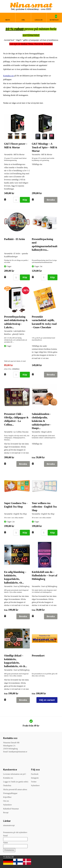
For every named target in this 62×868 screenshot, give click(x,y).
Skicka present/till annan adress (15, 789)
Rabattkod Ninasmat (11, 809)
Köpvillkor (7, 797)
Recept (6, 813)
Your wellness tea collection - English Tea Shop (44, 507)
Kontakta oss (9, 76)
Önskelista (7, 786)
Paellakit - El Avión (15, 239)
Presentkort (38, 656)
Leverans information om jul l (15, 774)
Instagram (35, 778)
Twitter (34, 782)
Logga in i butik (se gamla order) (16, 782)
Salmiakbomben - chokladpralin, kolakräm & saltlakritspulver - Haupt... (41, 421)
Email (5, 836)
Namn (5, 843)
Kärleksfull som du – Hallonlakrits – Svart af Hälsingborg (45, 576)
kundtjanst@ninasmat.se (18, 752)
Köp (25, 200)
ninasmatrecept (9, 825)
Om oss (6, 801)
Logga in (39, 20)
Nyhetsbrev (7, 805)
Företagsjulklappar (10, 793)
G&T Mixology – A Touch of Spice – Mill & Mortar (45, 147)
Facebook (35, 774)
